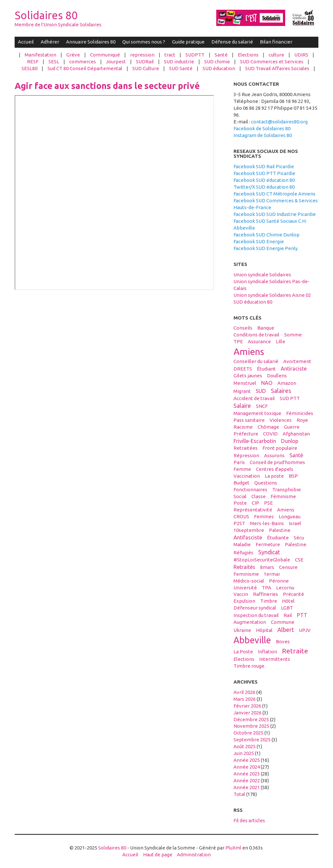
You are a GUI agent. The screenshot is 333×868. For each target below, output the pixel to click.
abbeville (252, 640)
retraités (244, 567)
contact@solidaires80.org (279, 122)
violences (281, 420)
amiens (249, 351)
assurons (274, 455)
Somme (293, 335)
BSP (293, 476)
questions (266, 483)
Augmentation (250, 622)
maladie (242, 544)
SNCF (262, 406)
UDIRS (301, 55)
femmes (264, 516)
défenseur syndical (255, 608)
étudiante (278, 538)
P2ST (239, 523)
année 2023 (247, 774)
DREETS (243, 369)
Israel (295, 523)
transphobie (286, 490)
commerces (83, 62)
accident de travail (254, 398)
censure (288, 567)
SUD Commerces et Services (272, 62)
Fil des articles (249, 820)
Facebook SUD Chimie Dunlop (266, 235)
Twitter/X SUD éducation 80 (264, 187)
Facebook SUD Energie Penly (266, 248)
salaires (281, 391)
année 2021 (247, 787)
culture (276, 55)
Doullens (277, 376)
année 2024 (247, 767)
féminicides (300, 413)
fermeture (268, 544)
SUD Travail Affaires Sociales (277, 68)
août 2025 (245, 746)
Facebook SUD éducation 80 (264, 180)
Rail (288, 615)
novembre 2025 (251, 726)
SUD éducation (219, 68)
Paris (239, 462)
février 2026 (247, 706)
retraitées (246, 448)
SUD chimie (217, 62)
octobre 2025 (248, 733)
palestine (280, 530)
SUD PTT (290, 398)
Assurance (259, 341)
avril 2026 (244, 692)
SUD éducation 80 (253, 302)
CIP (255, 503)
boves (283, 642)
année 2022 (247, 780)
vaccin (241, 594)
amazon (287, 383)
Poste (240, 503)
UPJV (305, 630)
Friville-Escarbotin (255, 441)
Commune (283, 622)
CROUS (241, 516)
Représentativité (253, 510)
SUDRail (145, 62)
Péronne (279, 581)
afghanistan (296, 434)
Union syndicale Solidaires (262, 275)
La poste (274, 476)
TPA (266, 588)
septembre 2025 (252, 740)
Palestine (296, 544)
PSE (268, 503)
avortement (297, 361)
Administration (194, 855)
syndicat (269, 552)
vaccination (247, 476)
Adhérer (50, 42)
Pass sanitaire (249, 420)
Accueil (26, 42)
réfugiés (243, 553)
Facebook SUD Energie (259, 241)
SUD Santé (181, 68)
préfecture (246, 434)
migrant (242, 391)
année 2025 (247, 760)
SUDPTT (195, 55)
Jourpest (116, 62)
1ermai (272, 574)
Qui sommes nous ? (144, 42)
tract (170, 55)
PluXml (233, 848)
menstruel (245, 383)
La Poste (243, 652)
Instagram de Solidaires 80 (263, 135)
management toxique (257, 413)
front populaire (280, 448)
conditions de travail (256, 335)
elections (244, 659)
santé (296, 455)
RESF (33, 62)
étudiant (266, 369)
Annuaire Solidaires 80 (91, 42)
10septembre (249, 530)
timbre (269, 601)
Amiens (286, 510)
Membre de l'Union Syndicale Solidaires (58, 25)
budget (241, 483)
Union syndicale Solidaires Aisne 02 (272, 295)
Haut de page (158, 855)
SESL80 (29, 68)
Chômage (268, 427)
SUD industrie (179, 62)
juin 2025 (244, 753)
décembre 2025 (251, 719)
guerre (292, 427)
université (245, 588)
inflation (267, 652)
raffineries (266, 594)
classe (259, 496)
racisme (243, 427)
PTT (302, 615)
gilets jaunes (248, 376)
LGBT (287, 608)
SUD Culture (146, 68)
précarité (293, 594)
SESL (54, 62)
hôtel (288, 601)
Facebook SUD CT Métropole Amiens (274, 194)
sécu (299, 538)
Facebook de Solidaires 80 (262, 128)
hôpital (264, 630)
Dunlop (290, 441)
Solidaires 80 (46, 15)
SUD (261, 391)
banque (266, 328)
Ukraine (242, 630)
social (240, 496)
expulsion (244, 601)
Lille (280, 341)
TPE (238, 341)
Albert (286, 630)
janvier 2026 (247, 713)
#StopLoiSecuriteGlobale (262, 560)
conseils (243, 328)
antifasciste (248, 537)
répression (246, 455)
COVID (270, 434)
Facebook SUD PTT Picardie (264, 173)
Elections (248, 55)
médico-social (249, 581)
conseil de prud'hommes (277, 462)
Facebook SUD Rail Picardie (264, 166)
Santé (221, 55)
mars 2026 (245, 699)
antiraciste (294, 369)
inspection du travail (256, 615)
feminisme (246, 574)
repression (142, 55)
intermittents (275, 659)
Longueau (290, 516)
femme (242, 469)
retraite (295, 651)
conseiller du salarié (256, 361)
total (240, 794)
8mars (267, 567)
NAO (267, 383)
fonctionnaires (250, 490)
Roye (302, 420)
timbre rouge (249, 666)
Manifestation (40, 55)
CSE (299, 560)
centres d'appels (275, 469)
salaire (242, 406)
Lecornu (285, 588)
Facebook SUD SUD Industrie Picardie (275, 214)
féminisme (283, 496)
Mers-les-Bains (267, 523)
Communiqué (105, 55)
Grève (73, 55)
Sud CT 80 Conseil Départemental (85, 68)
